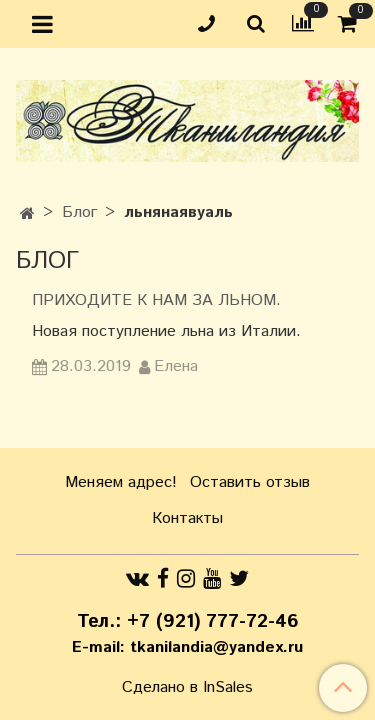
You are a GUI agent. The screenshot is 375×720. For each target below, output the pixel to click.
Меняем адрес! (121, 482)
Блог (79, 212)
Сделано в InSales (187, 688)
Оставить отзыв (250, 482)
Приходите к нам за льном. (156, 300)
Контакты (187, 518)
